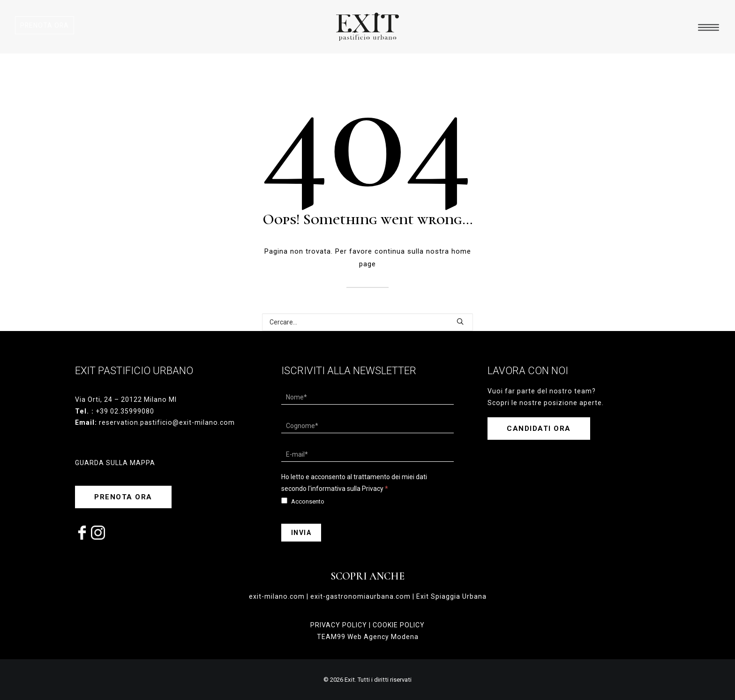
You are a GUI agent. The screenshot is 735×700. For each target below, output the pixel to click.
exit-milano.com (277, 596)
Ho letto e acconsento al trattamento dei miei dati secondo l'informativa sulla (354, 483)
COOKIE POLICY (399, 625)
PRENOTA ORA (45, 25)
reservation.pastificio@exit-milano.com (167, 422)
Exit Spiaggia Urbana (451, 596)
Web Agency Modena (383, 637)
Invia (301, 533)
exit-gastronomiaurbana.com (360, 596)
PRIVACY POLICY (339, 625)
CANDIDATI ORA (539, 429)
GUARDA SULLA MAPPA (115, 463)
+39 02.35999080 (125, 411)
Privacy (373, 489)
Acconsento (303, 501)
